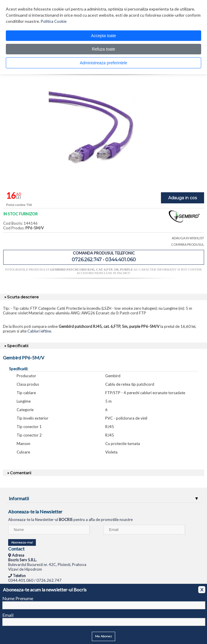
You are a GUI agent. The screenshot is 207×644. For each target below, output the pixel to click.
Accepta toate (103, 36)
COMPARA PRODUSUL (188, 244)
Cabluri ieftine (39, 331)
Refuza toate (103, 49)
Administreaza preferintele (104, 63)
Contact (16, 549)
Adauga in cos (183, 198)
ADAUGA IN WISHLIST (188, 238)
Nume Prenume (18, 598)
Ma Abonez (103, 636)
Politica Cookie (54, 21)
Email (8, 615)
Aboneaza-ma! (22, 542)
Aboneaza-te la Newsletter (35, 511)
